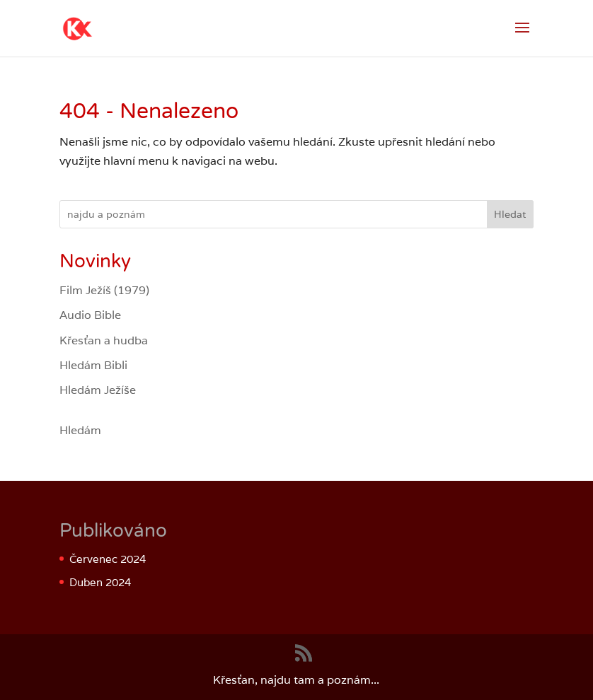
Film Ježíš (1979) (104, 290)
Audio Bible (90, 315)
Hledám (80, 430)
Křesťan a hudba (104, 340)
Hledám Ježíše (98, 390)
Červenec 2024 (108, 559)
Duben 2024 (100, 582)
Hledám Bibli (93, 365)
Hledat (510, 214)
